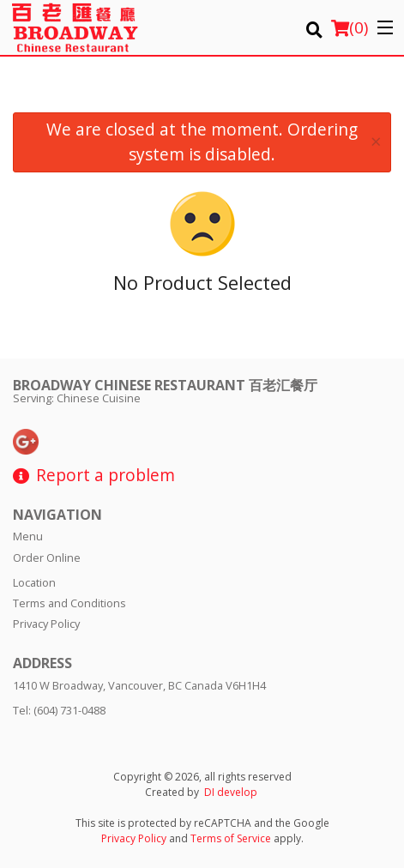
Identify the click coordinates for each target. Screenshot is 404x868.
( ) (350, 27)
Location (34, 582)
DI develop (231, 792)
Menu (28, 536)
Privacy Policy (46, 624)
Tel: (59, 710)
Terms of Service (231, 838)
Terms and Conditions (69, 603)
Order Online (47, 558)
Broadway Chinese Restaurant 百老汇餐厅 (165, 385)
